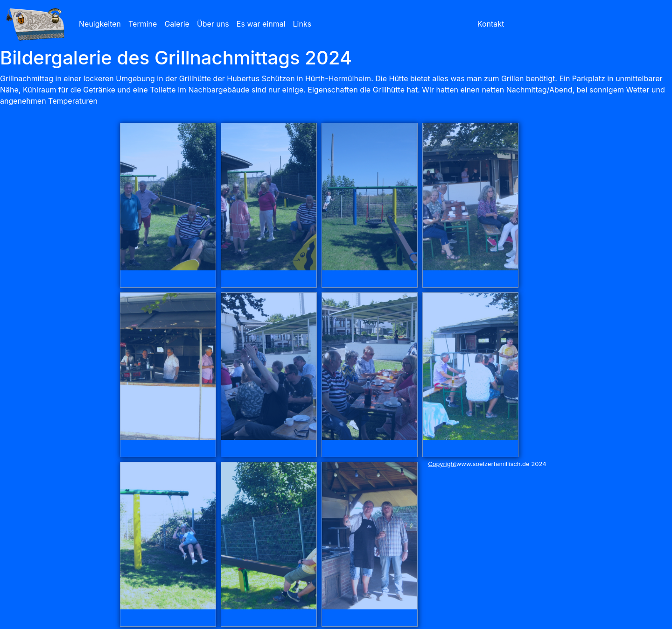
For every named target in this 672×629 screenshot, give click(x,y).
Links (302, 24)
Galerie (177, 24)
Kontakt (491, 24)
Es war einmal (261, 24)
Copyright (442, 464)
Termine (143, 24)
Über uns (213, 24)
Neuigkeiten (100, 24)
